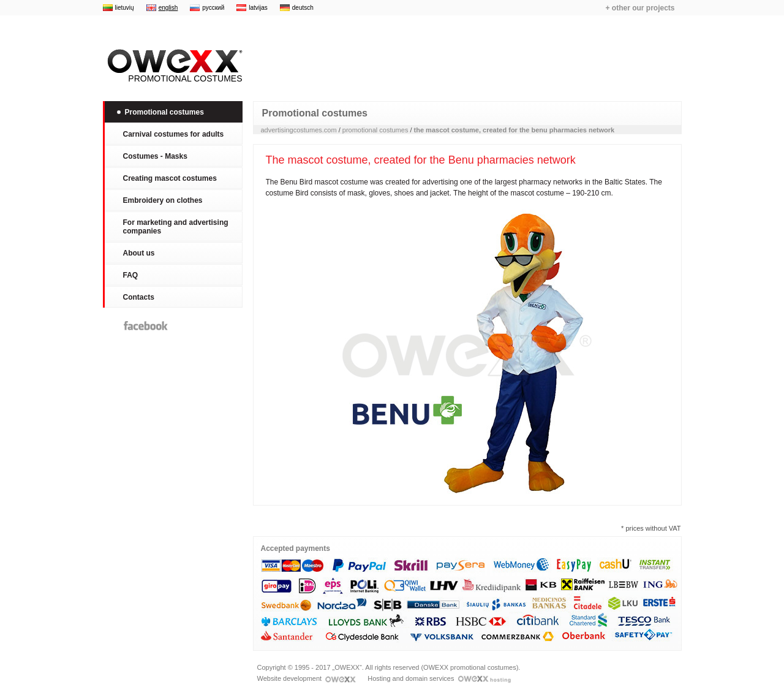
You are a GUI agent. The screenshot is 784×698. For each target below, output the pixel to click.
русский (213, 8)
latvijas (258, 8)
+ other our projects (640, 8)
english (168, 8)
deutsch (303, 8)
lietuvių (125, 8)
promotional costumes (375, 130)
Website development (307, 678)
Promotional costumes (173, 66)
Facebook (146, 326)
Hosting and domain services (439, 678)
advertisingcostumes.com (299, 130)
